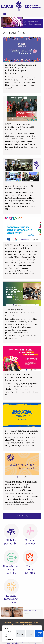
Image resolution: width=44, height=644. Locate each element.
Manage (20, 634)
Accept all (39, 634)
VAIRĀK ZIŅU (22, 516)
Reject (30, 634)
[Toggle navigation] (5, 14)
